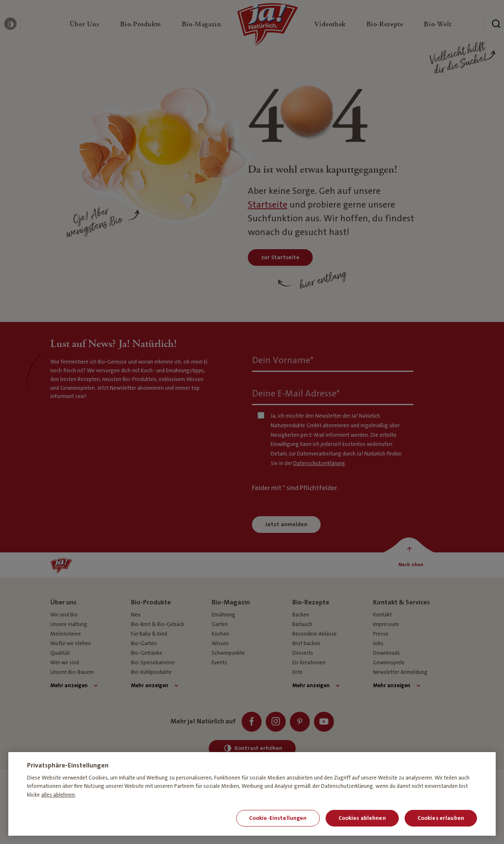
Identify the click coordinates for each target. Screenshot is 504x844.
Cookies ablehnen (362, 818)
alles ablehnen (58, 795)
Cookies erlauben (441, 818)
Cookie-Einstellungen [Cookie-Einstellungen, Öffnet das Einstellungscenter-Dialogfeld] (278, 818)
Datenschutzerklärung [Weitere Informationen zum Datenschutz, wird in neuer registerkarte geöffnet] (347, 786)
